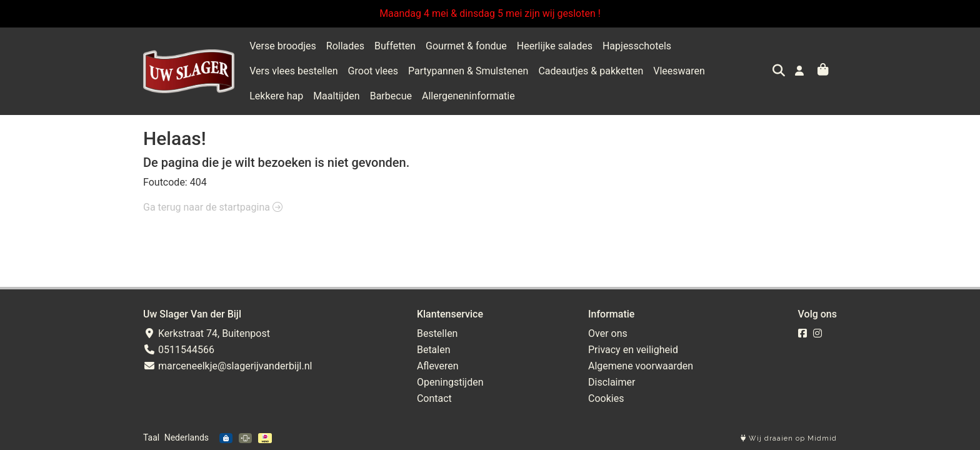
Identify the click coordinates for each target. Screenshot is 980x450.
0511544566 (179, 350)
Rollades (345, 46)
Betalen (434, 350)
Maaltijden (703, 71)
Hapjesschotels (637, 46)
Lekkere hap (644, 71)
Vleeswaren (581, 71)
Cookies (606, 398)
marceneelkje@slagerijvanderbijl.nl (227, 366)
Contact (434, 398)
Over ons (608, 333)
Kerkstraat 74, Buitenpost (207, 333)
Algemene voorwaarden (641, 366)
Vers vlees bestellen (725, 46)
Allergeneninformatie (296, 96)
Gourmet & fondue (466, 46)
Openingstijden (450, 382)
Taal (151, 437)
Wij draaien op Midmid (789, 438)
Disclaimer (612, 382)
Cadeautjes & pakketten (492, 71)
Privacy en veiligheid (633, 350)
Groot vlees (274, 71)
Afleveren (438, 366)
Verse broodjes (283, 46)
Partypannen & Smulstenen (370, 71)
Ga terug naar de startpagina (213, 207)
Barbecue (758, 71)
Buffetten (395, 46)
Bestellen (437, 333)
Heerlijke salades (555, 46)
